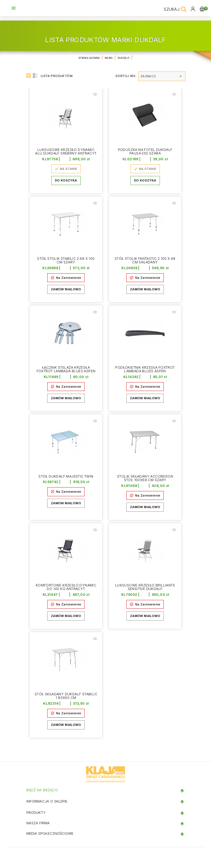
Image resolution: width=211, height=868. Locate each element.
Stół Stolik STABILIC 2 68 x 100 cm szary (66, 261)
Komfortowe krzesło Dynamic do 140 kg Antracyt (66, 587)
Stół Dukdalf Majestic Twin (66, 476)
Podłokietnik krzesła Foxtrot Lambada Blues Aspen (145, 370)
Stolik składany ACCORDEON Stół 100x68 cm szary (145, 478)
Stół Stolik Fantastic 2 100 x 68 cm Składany (145, 261)
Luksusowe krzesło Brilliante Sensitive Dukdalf (145, 587)
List (35, 76)
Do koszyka (66, 184)
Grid (29, 76)
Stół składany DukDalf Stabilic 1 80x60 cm (66, 696)
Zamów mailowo (66, 290)
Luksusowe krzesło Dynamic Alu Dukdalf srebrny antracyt (66, 154)
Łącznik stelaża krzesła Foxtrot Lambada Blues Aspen (66, 370)
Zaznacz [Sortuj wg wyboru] (162, 76)
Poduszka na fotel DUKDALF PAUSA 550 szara (145, 152)
